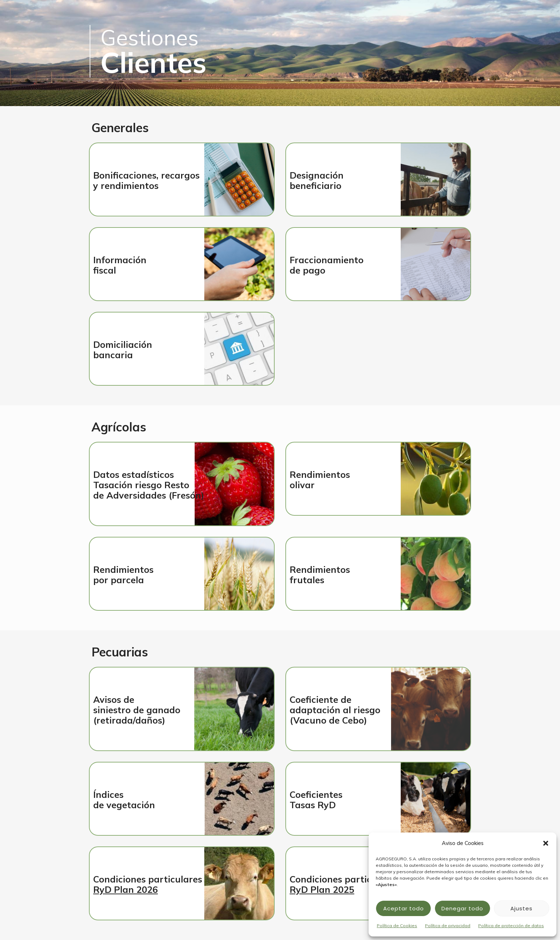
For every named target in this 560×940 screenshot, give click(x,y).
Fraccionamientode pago (327, 265)
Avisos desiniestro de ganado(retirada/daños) (137, 710)
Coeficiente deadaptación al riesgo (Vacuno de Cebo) (335, 710)
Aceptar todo (404, 908)
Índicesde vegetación (124, 800)
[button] (546, 843)
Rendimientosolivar (320, 480)
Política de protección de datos (511, 926)
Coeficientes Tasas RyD (316, 800)
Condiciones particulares (148, 884)
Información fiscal (120, 265)
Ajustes (521, 908)
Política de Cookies (397, 926)
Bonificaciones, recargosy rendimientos (146, 180)
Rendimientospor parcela (123, 575)
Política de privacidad (448, 926)
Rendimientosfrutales (320, 575)
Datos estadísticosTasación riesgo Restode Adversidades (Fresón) (149, 485)
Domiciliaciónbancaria (123, 350)
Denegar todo (462, 908)
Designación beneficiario (317, 180)
